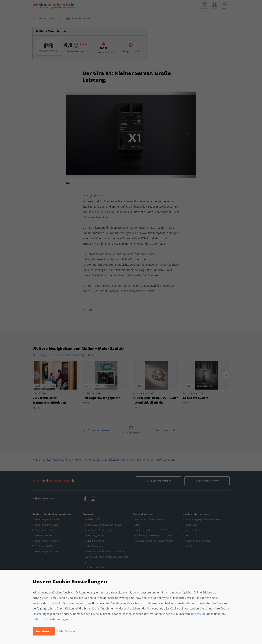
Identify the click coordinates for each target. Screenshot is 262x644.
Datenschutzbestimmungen (50, 619)
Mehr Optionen (67, 631)
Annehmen (44, 631)
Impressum (198, 614)
